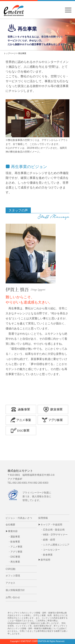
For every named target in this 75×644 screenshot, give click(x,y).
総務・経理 (49, 540)
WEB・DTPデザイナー (55, 535)
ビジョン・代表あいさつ (19, 518)
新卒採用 (45, 560)
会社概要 (10, 525)
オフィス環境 (13, 576)
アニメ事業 (16, 547)
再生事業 (15, 562)
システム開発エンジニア (56, 545)
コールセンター (51, 550)
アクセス (10, 583)
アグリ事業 (16, 552)
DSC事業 (15, 557)
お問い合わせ (13, 597)
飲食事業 (15, 542)
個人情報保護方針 (15, 590)
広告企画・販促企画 (54, 530)
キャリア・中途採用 (51, 525)
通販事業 (15, 537)
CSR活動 (10, 569)
